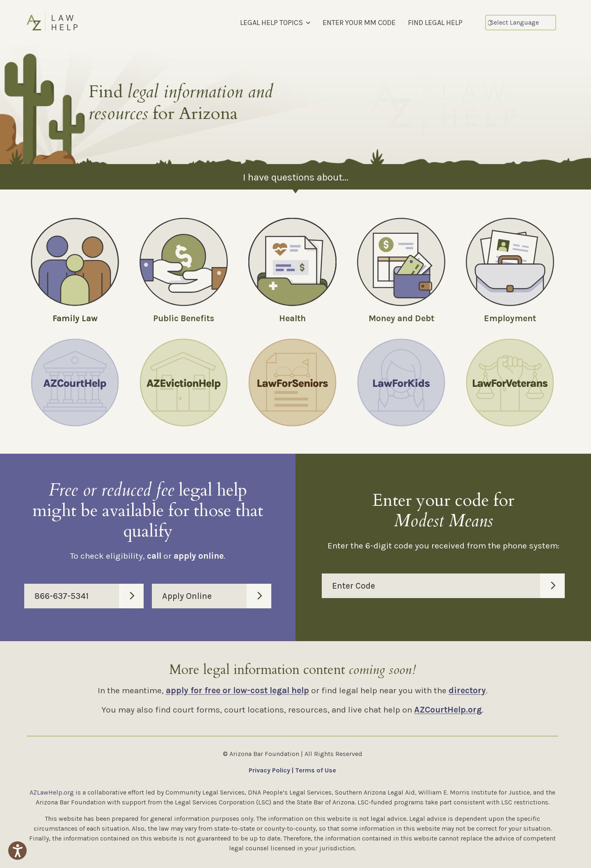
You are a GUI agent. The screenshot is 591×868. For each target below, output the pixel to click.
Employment (510, 318)
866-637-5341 (89, 596)
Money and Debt (401, 318)
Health (292, 318)
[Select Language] (521, 23)
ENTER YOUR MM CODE (359, 23)
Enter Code (448, 586)
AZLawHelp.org (52, 792)
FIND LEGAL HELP (435, 23)
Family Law (75, 318)
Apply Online (217, 596)
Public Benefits (184, 318)
